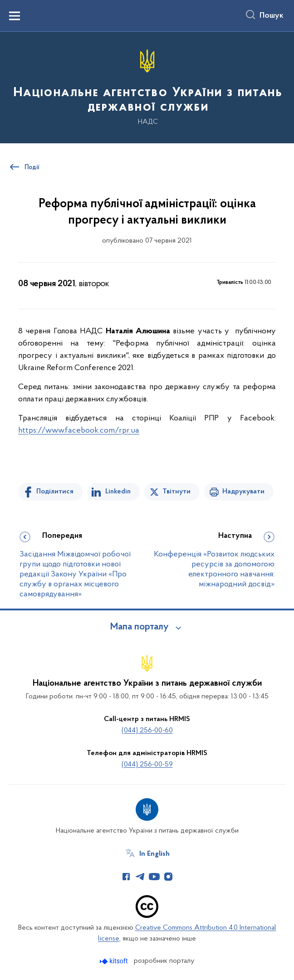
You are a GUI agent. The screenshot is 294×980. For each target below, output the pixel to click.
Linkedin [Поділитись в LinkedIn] (118, 492)
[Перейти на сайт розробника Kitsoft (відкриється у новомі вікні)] (115, 961)
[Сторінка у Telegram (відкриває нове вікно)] (140, 877)
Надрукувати (243, 492)
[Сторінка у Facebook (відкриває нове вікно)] (126, 877)
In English (154, 854)
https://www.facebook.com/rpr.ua (79, 431)
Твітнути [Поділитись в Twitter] (176, 492)
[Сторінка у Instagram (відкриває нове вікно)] (168, 877)
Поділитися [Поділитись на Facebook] (55, 492)
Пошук (272, 16)
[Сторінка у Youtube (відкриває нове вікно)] (154, 877)
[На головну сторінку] (147, 87)
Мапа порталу (140, 627)
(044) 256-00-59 (147, 765)
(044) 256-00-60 (147, 731)
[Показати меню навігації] (15, 16)
